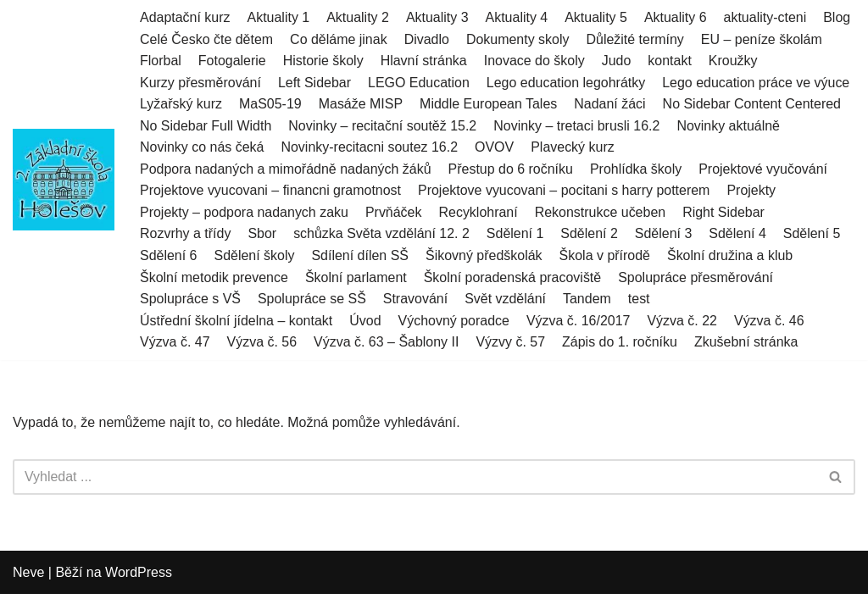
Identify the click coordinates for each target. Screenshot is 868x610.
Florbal (161, 61)
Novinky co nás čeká (202, 148)
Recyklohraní (479, 212)
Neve (28, 588)
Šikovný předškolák (485, 256)
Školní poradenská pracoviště (513, 277)
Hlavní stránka (424, 61)
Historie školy (323, 61)
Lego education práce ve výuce (757, 83)
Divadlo (427, 39)
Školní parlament (356, 277)
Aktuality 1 (279, 17)
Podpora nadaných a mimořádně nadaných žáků (286, 169)
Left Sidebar (314, 83)
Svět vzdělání (506, 299)
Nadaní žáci (611, 104)
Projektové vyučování (764, 169)
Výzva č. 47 (175, 343)
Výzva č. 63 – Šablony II (387, 343)
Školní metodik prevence (214, 277)
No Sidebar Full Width (206, 126)
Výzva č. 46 (770, 321)
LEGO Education (419, 83)
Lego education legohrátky (567, 83)
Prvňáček (394, 212)
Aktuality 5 (597, 17)
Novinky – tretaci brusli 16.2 (578, 126)
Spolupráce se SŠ (312, 299)
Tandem (588, 299)
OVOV (495, 148)
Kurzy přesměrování (200, 83)
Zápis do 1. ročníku (620, 343)
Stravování (415, 299)
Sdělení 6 (169, 256)
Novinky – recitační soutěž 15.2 (383, 126)
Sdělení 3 (665, 234)
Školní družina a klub (731, 256)
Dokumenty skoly (519, 39)
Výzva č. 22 (683, 321)
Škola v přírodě (605, 256)
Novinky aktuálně (730, 126)
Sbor (263, 234)
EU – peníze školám (762, 39)
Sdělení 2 (590, 234)
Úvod (366, 321)
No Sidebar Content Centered (753, 104)
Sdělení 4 (738, 234)
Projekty (753, 191)
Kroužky (734, 61)
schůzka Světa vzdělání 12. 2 (381, 234)
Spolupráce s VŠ (190, 299)
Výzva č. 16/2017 (579, 321)
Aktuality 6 (676, 17)
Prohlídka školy (637, 169)
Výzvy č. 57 (511, 343)
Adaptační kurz (185, 17)
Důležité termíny (636, 39)
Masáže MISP (361, 104)
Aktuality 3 (437, 17)
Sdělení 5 (813, 234)
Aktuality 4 (517, 17)
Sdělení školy (255, 256)
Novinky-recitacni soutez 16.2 (370, 148)
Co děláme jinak (339, 39)
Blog (837, 17)
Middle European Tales (489, 104)
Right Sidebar (724, 212)
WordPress (139, 588)
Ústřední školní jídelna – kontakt (236, 321)
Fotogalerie (232, 61)
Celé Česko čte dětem (206, 39)
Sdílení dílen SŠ (361, 256)
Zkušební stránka (747, 343)
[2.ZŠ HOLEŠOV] (64, 180)
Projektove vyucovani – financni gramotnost (271, 191)
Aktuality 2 (359, 17)
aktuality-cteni (766, 17)
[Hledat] (415, 478)
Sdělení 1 (516, 234)
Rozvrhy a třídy (186, 234)
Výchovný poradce (454, 321)
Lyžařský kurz (181, 104)
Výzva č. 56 (262, 343)
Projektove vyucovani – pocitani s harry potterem (565, 191)
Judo (618, 61)
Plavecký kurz (573, 148)
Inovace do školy (534, 61)
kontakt (670, 61)
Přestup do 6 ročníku (511, 169)
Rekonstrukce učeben (601, 212)
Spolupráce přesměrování (696, 277)
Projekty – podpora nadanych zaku (244, 212)
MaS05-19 (270, 104)
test (640, 299)
